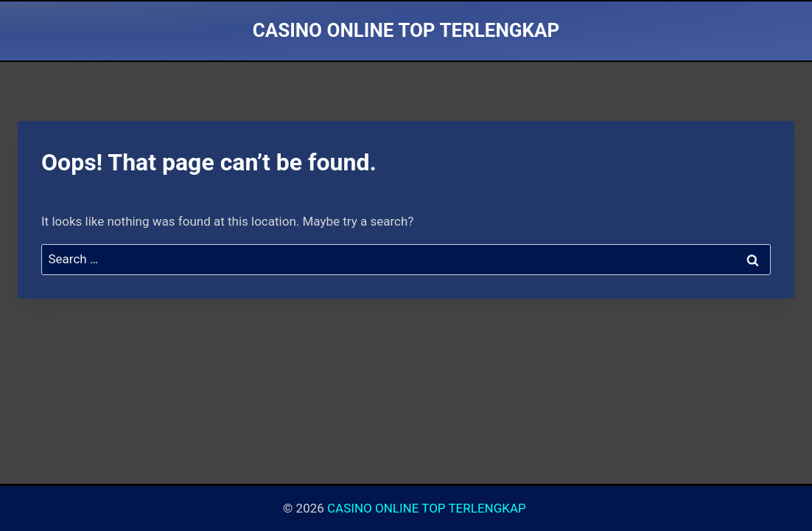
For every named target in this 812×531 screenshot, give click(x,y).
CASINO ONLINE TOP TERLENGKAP (428, 508)
